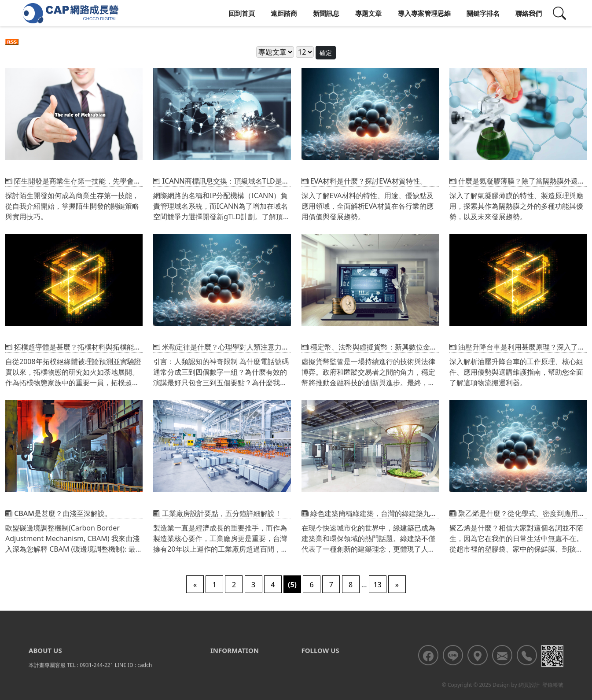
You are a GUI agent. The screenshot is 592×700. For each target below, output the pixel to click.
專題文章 (368, 13)
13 (378, 585)
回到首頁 (242, 13)
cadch (145, 676)
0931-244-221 (96, 676)
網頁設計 (529, 696)
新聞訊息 (326, 13)
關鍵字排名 (483, 13)
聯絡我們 (529, 13)
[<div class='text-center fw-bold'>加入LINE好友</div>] (453, 666)
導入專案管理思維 (424, 13)
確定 (326, 53)
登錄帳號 (553, 696)
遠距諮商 (284, 13)
